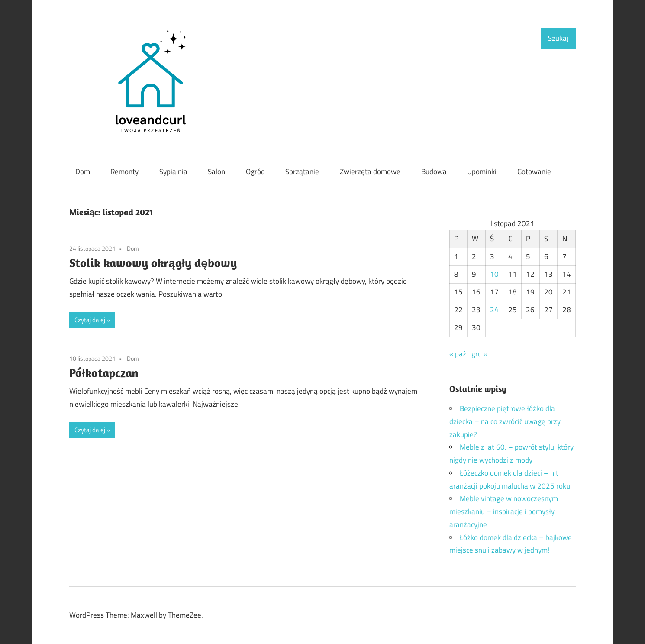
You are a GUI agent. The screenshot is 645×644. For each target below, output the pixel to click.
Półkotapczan (104, 373)
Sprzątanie (302, 172)
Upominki (482, 172)
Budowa (434, 172)
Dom (83, 172)
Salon (216, 172)
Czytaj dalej (90, 320)
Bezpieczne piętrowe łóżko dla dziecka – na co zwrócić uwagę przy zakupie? (505, 421)
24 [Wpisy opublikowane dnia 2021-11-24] (494, 310)
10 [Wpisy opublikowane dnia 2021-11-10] (494, 274)
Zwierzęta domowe (370, 172)
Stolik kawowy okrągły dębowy (153, 263)
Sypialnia (173, 172)
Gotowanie (534, 172)
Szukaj (558, 38)
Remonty (124, 172)
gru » (479, 354)
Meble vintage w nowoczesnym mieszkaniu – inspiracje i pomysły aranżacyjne (504, 511)
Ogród (255, 172)
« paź (458, 354)
